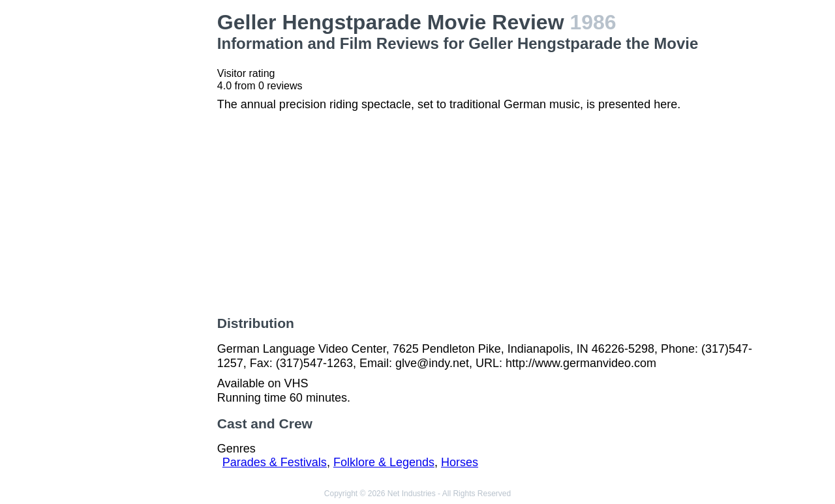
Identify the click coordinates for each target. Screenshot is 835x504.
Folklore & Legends (384, 462)
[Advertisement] (146, 206)
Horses (460, 462)
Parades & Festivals (275, 462)
